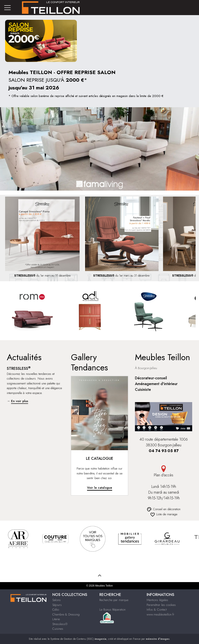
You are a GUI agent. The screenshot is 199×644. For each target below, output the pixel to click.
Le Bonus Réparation (112, 610)
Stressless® (60, 624)
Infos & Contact (157, 610)
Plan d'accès (164, 472)
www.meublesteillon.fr (160, 614)
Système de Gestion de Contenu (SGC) (78, 639)
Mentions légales (157, 600)
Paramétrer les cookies (161, 605)
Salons (57, 600)
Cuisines (58, 629)
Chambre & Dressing (66, 614)
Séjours (57, 605)
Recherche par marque (114, 600)
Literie (56, 619)
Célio (56, 610)
